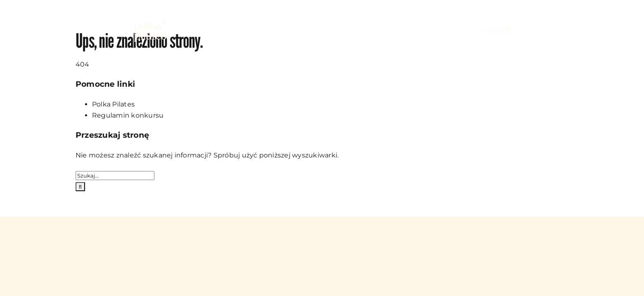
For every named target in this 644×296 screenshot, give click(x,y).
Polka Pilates (113, 104)
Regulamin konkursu (128, 115)
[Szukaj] (80, 187)
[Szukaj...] (115, 176)
